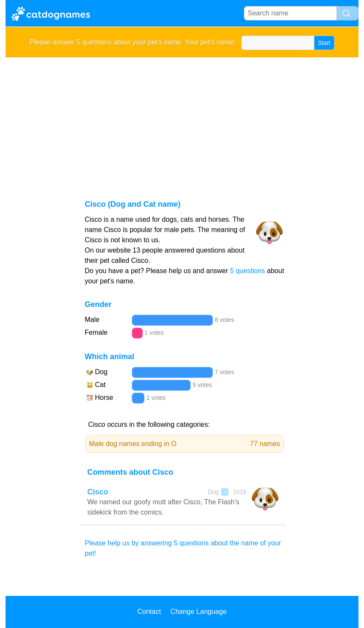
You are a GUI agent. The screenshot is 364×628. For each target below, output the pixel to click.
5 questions (248, 271)
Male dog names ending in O (185, 444)
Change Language (198, 612)
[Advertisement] (182, 122)
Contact (149, 612)
